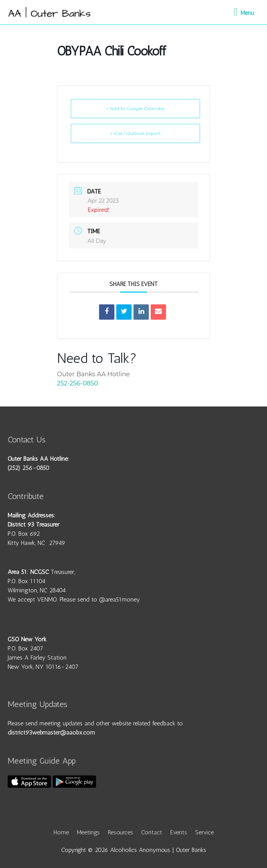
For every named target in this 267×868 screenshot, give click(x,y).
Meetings (88, 832)
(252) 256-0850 (28, 468)
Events (179, 832)
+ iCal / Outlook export (136, 133)
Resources (120, 832)
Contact (152, 832)
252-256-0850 (78, 383)
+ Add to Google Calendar (135, 108)
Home (61, 832)
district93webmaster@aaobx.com (51, 732)
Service (204, 832)
